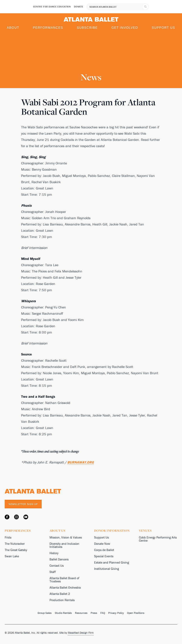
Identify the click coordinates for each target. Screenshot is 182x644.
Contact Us (57, 566)
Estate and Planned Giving (112, 562)
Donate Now (102, 544)
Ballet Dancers (59, 559)
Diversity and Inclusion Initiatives (64, 545)
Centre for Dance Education (52, 7)
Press (94, 613)
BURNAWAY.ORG (81, 462)
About (13, 28)
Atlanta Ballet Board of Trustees (64, 580)
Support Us (164, 28)
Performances (48, 28)
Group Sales (45, 613)
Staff (53, 572)
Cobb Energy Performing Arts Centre (158, 539)
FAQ (103, 613)
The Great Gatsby (16, 550)
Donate (79, 7)
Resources (81, 613)
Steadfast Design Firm (81, 633)
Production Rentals (62, 600)
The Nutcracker (15, 544)
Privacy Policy (116, 613)
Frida (8, 537)
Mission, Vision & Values (66, 537)
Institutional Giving (107, 569)
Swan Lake (12, 556)
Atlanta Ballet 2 (60, 594)
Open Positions (136, 613)
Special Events (104, 556)
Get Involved (125, 28)
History (54, 553)
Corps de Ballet (104, 550)
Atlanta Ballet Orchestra (65, 587)
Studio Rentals (63, 613)
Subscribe (87, 28)
